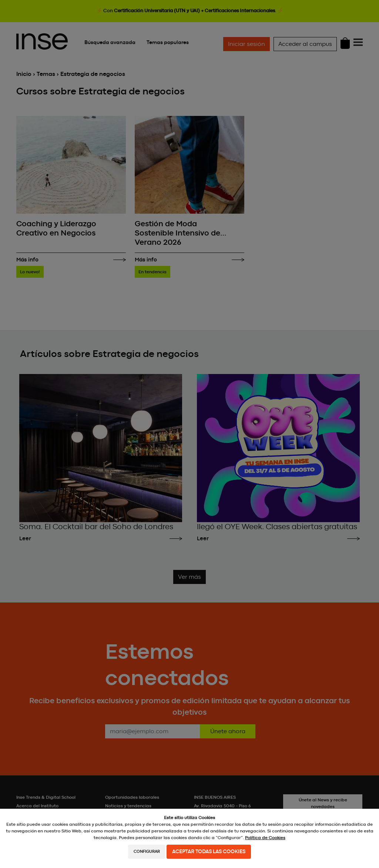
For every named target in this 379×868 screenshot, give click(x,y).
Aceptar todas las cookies (209, 852)
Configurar (147, 852)
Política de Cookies (265, 838)
